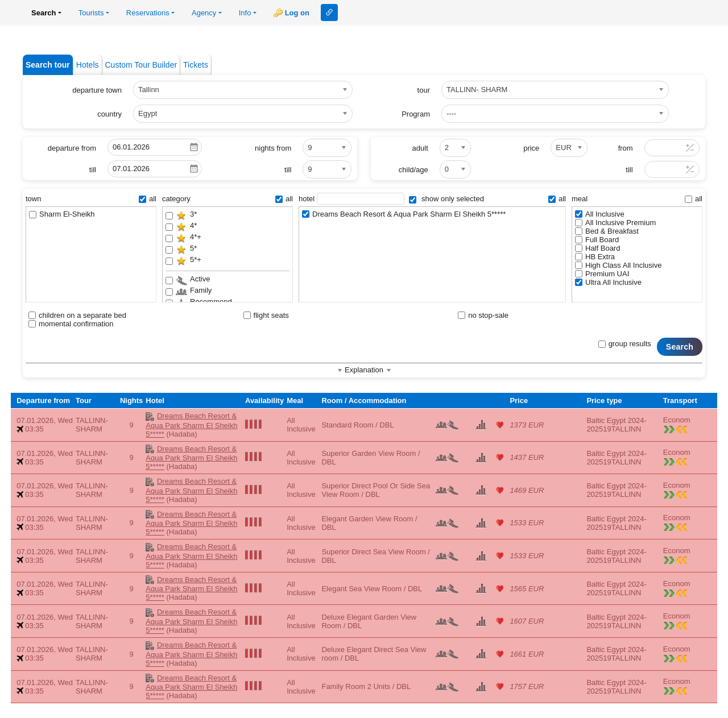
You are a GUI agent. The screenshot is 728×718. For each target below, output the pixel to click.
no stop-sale (483, 315)
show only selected (446, 199)
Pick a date (194, 147)
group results (625, 344)
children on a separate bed (77, 315)
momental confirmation (71, 324)
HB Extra (595, 257)
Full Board (597, 240)
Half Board (597, 248)
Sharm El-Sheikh (62, 214)
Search (680, 347)
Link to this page (329, 13)
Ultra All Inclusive (608, 282)
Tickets (196, 65)
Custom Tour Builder (141, 65)
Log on (297, 13)
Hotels (88, 65)
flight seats (266, 315)
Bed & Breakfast (607, 231)
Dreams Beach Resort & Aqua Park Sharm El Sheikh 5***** (404, 214)
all (148, 199)
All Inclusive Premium (615, 223)
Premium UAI (602, 274)
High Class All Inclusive (618, 265)
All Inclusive (600, 214)
